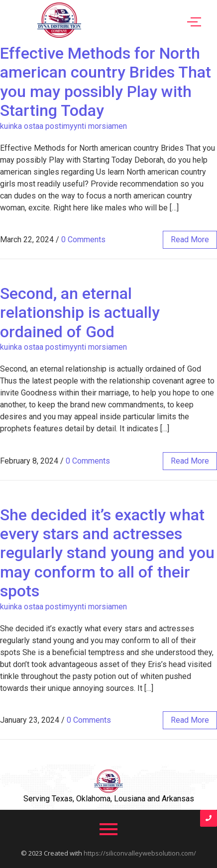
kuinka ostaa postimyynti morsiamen (63, 126)
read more (190, 240)
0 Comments (83, 240)
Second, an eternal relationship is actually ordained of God (80, 313)
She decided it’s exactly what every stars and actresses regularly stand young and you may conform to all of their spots (107, 553)
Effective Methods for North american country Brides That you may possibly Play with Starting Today (106, 82)
